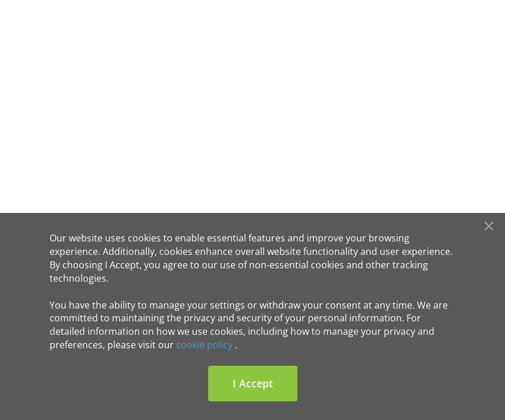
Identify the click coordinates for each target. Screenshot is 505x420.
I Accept (253, 383)
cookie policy (204, 345)
